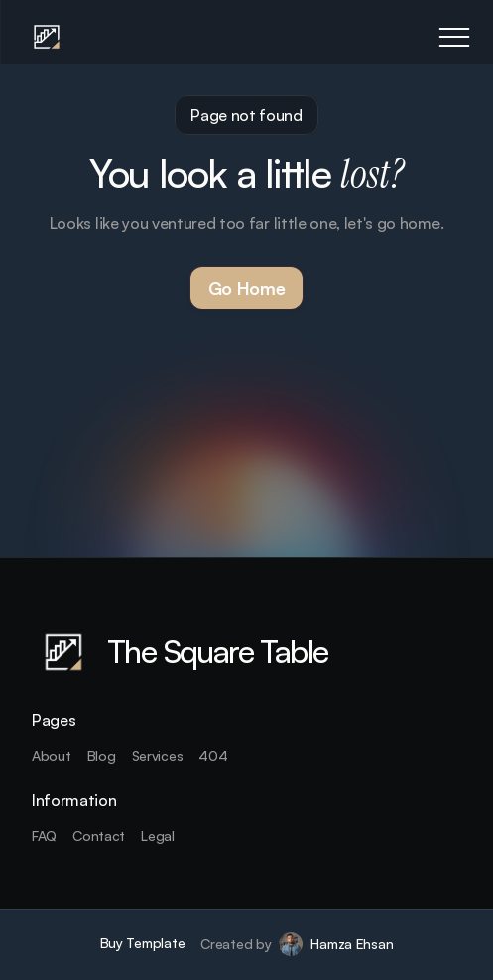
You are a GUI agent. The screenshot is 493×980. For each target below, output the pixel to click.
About (52, 755)
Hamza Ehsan (352, 944)
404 (213, 755)
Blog (102, 755)
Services (158, 755)
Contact (99, 836)
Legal (158, 836)
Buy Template (143, 943)
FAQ (44, 836)
